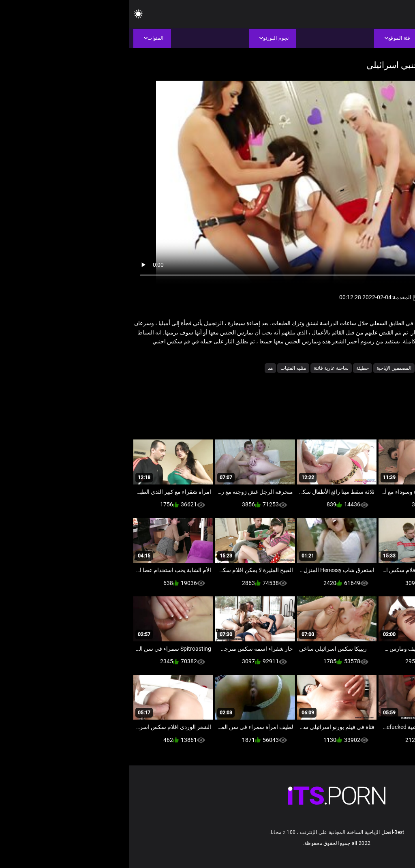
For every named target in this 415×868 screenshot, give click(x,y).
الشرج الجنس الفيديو (311, 368)
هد (141, 368)
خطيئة (233, 368)
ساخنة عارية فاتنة (202, 368)
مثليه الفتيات (164, 368)
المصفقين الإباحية (265, 368)
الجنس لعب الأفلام (359, 368)
